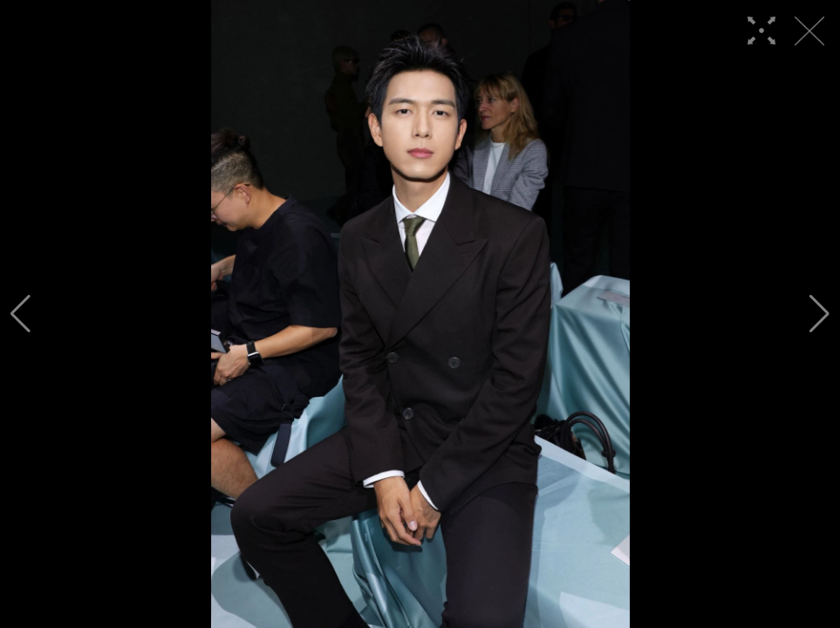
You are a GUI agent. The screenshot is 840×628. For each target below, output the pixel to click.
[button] (20, 314)
